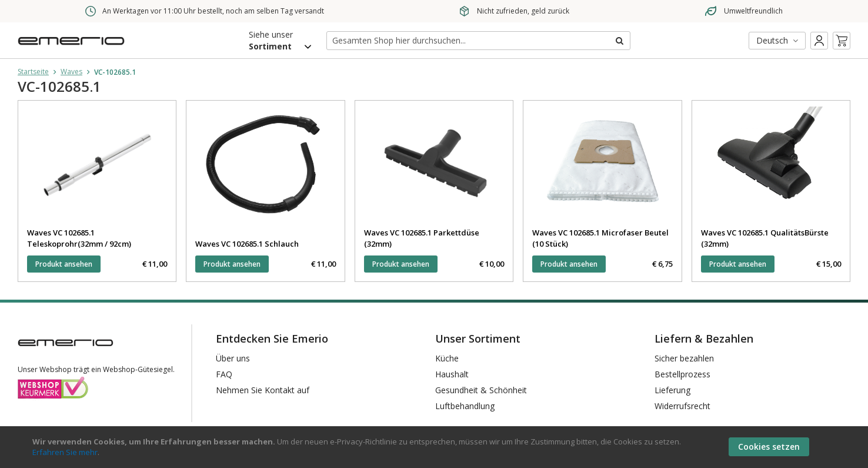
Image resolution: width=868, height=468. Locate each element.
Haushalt (452, 374)
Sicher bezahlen (684, 358)
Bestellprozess (682, 374)
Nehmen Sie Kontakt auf (263, 390)
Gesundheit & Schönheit (481, 390)
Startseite (33, 72)
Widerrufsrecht (682, 406)
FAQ (224, 374)
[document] (435, 447)
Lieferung (672, 390)
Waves (71, 72)
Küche (447, 358)
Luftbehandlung (465, 406)
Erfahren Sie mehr (65, 452)
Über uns (233, 358)
